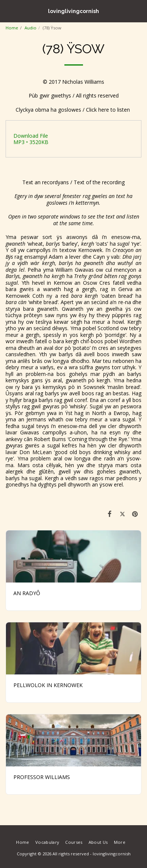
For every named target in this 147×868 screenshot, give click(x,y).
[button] (8, 11)
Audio (31, 28)
